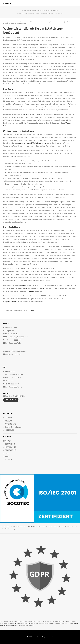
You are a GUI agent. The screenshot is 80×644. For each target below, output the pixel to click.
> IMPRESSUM (8, 430)
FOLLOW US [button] (11, 400)
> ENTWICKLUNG (10, 447)
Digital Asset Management (28, 14)
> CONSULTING (9, 444)
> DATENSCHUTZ (10, 424)
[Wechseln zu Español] (31, 311)
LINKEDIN (22, 396)
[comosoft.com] (8, 3)
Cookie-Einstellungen (13, 427)
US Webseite (8, 381)
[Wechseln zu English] (25, 311)
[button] (76, 3)
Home (18, 14)
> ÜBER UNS (8, 421)
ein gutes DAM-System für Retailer (30, 114)
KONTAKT (8, 418)
